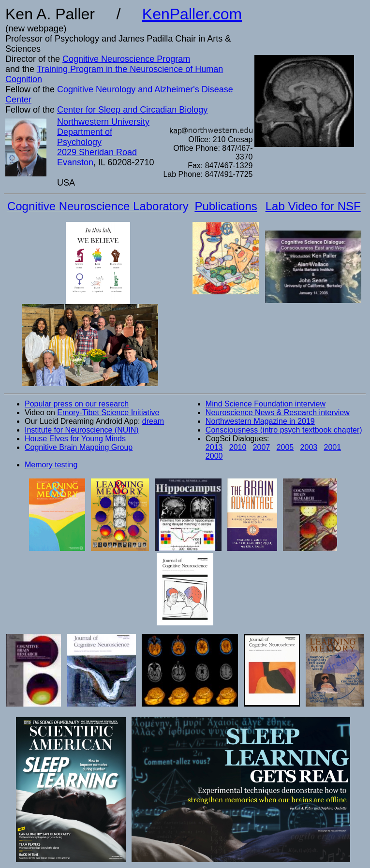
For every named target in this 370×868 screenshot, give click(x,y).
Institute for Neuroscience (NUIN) (82, 430)
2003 (309, 447)
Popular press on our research (77, 404)
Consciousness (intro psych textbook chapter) (284, 430)
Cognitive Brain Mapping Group (79, 447)
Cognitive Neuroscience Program (126, 59)
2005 (285, 447)
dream (153, 421)
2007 (262, 447)
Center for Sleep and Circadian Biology (132, 110)
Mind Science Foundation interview (266, 404)
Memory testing (51, 465)
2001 (333, 447)
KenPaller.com (192, 14)
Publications (226, 206)
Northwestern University (103, 122)
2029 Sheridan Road (97, 152)
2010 (238, 447)
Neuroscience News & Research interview (278, 412)
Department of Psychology (85, 137)
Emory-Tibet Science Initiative (108, 412)
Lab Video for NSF (313, 206)
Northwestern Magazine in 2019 (260, 421)
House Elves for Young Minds (75, 439)
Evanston (75, 162)
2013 (214, 447)
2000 (214, 456)
